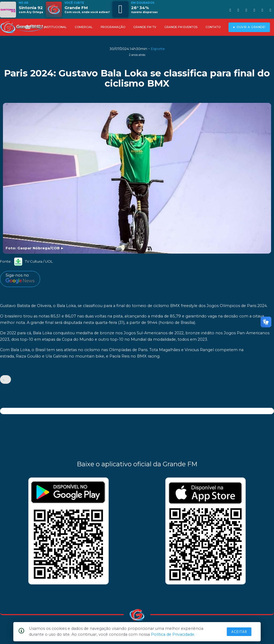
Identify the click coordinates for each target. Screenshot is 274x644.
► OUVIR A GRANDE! (249, 27)
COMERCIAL (84, 27)
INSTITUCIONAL (55, 27)
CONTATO (213, 27)
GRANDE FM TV (145, 27)
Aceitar (239, 632)
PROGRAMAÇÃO (113, 27)
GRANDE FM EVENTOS (181, 27)
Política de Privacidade (173, 634)
